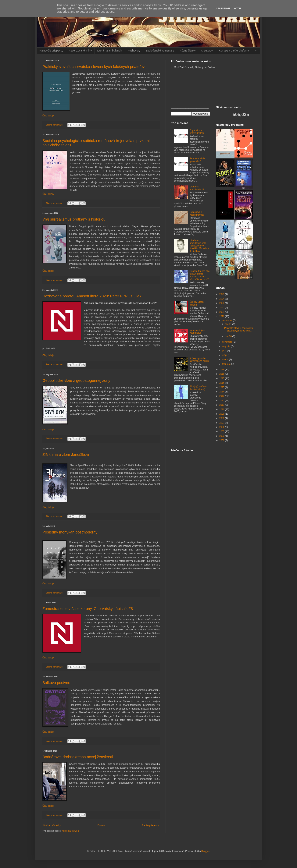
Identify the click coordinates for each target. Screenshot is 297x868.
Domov (101, 825)
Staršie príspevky (150, 825)
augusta (226, 346)
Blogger (205, 851)
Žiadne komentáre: (55, 125)
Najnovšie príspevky (51, 51)
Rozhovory (134, 51)
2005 (222, 431)
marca (225, 360)
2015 (222, 387)
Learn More (224, 9)
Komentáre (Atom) (71, 831)
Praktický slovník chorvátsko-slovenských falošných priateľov (93, 67)
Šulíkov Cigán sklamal (197, 303)
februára (227, 364)
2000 (222, 440)
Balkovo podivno (56, 683)
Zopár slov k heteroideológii (197, 132)
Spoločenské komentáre (160, 51)
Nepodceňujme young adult (197, 331)
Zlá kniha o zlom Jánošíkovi (66, 455)
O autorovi (207, 51)
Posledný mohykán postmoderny (70, 532)
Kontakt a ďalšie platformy (234, 51)
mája (225, 355)
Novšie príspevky (52, 825)
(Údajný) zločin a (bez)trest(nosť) (198, 388)
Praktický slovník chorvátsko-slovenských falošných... (239, 329)
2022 (222, 308)
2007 (222, 423)
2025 (222, 294)
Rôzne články (188, 51)
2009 (222, 414)
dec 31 (229, 324)
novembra (227, 342)
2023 (222, 303)
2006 (222, 427)
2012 (222, 401)
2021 (222, 312)
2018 (222, 374)
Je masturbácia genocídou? (197, 160)
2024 (222, 299)
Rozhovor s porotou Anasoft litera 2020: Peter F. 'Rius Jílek (92, 296)
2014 (222, 392)
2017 (222, 378)
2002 (222, 436)
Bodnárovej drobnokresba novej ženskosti (78, 757)
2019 (222, 370)
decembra (227, 320)
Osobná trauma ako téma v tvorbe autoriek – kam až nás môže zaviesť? (200, 275)
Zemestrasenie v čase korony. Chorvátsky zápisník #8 (88, 609)
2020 (222, 316)
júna (224, 351)
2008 (222, 418)
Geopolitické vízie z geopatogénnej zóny (76, 381)
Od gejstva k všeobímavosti (197, 213)
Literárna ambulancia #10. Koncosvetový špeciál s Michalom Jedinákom (199, 246)
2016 (222, 383)
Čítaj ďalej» (48, 116)
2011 (222, 405)
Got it (238, 9)
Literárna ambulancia (110, 51)
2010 (222, 409)
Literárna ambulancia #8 (197, 188)
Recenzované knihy (80, 51)
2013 (222, 396)
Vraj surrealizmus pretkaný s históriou (74, 219)
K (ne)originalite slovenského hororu (200, 360)
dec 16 (229, 336)
